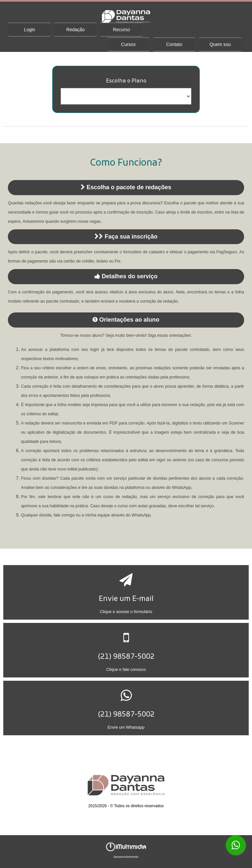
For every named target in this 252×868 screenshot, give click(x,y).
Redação (75, 30)
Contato (174, 44)
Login (30, 30)
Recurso (121, 30)
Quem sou (220, 44)
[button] (126, 592)
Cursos (128, 44)
